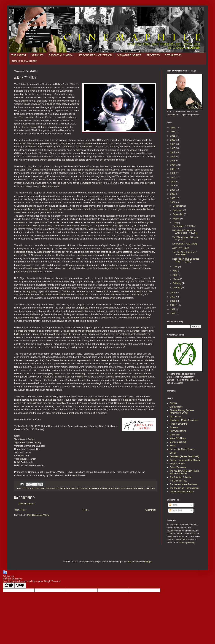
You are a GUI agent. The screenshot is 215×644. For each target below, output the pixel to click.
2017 (173, 152)
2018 (173, 148)
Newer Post (21, 510)
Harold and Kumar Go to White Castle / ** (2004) (185, 232)
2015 (173, 161)
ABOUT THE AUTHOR (24, 61)
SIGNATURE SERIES (129, 55)
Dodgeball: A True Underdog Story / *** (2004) (186, 260)
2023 (173, 127)
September (178, 214)
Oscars (173, 453)
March (176, 279)
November (178, 210)
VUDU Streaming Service (182, 492)
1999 (173, 309)
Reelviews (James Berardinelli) (184, 456)
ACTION (35, 488)
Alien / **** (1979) (181, 248)
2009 (173, 182)
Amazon (174, 403)
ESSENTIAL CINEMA (61, 55)
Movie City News (178, 438)
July (175, 223)
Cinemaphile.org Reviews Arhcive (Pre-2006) (182, 412)
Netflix (173, 446)
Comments (175, 510)
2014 (173, 165)
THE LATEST (19, 55)
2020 (173, 140)
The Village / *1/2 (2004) (184, 226)
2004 (173, 202)
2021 (173, 136)
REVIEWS (103, 488)
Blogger (148, 562)
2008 (173, 186)
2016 (173, 157)
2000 (173, 305)
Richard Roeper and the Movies (185, 460)
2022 (173, 132)
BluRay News (176, 407)
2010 (173, 177)
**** (24, 488)
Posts (173, 505)
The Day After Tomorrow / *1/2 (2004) (184, 253)
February (177, 283)
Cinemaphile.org (187, 543)
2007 (173, 190)
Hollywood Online (178, 431)
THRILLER (150, 488)
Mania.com (175, 435)
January (177, 288)
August (177, 219)
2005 (173, 198)
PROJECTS (153, 55)
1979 (29, 488)
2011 (173, 173)
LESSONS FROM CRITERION (95, 55)
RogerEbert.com (177, 464)
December (178, 206)
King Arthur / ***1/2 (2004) (185, 244)
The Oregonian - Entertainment (184, 488)
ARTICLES (37, 55)
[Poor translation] (20, 585)
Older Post (150, 510)
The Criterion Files (178, 481)
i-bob (129, 562)
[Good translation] (9, 585)
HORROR (93, 488)
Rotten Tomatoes (178, 467)
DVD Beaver (176, 417)
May (175, 271)
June (175, 267)
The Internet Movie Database (183, 484)
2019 (173, 144)
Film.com (174, 427)
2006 (173, 194)
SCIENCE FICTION (116, 488)
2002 (173, 297)
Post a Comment (27, 504)
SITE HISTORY (174, 55)
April (175, 275)
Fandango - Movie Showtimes (184, 420)
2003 (173, 293)
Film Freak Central (178, 424)
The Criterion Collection (181, 477)
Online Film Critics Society (182, 449)
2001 (173, 301)
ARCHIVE (64, 488)
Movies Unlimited (178, 442)
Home (86, 510)
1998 (173, 313)
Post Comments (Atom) (38, 515)
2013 (173, 169)
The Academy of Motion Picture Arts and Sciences (185, 472)
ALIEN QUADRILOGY (49, 488)
